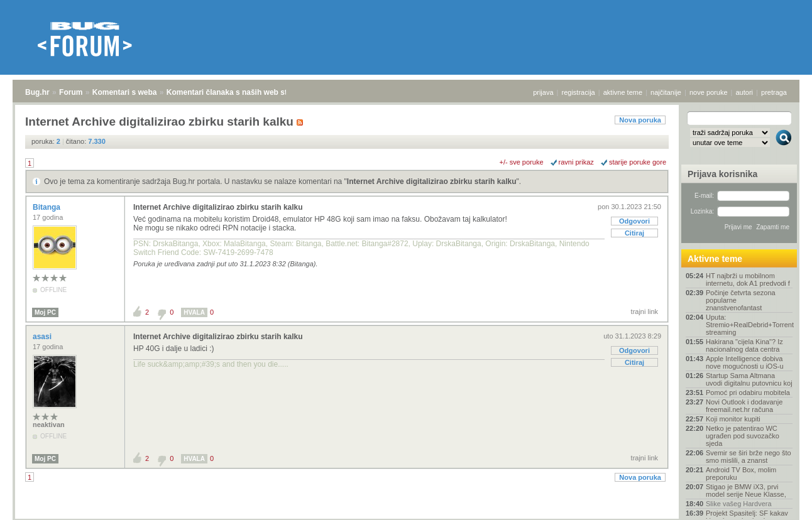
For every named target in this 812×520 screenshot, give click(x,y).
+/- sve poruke (522, 162)
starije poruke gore (638, 162)
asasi (43, 337)
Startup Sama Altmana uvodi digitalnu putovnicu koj (749, 379)
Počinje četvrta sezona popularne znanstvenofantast (741, 300)
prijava (543, 92)
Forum (71, 92)
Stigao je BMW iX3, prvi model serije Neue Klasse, (746, 490)
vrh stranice (778, 502)
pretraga (774, 92)
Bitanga (47, 207)
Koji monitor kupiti (733, 419)
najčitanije (666, 92)
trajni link (645, 311)
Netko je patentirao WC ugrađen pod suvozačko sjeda (743, 436)
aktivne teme (623, 92)
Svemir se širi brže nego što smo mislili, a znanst (749, 457)
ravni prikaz (576, 162)
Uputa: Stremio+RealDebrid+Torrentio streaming (749, 325)
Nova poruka (640, 120)
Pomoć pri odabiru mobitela (748, 393)
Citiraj (634, 233)
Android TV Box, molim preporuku (741, 474)
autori (745, 92)
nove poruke (709, 92)
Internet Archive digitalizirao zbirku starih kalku (432, 181)
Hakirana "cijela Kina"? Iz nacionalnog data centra (744, 345)
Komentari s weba (125, 92)
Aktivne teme (715, 259)
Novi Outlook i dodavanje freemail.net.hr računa (744, 406)
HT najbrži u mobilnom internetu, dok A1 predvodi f (748, 279)
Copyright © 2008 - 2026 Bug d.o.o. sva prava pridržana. (406, 516)
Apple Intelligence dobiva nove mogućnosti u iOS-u (745, 362)
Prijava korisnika (722, 174)
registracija (579, 92)
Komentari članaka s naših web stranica (238, 92)
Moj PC (45, 312)
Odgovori (634, 221)
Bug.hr (37, 92)
